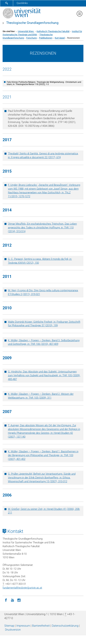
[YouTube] (12, 600)
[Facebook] (6, 600)
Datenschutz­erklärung (65, 626)
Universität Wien (26, 31)
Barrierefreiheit (41, 626)
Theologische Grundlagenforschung (32, 23)
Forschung (31, 38)
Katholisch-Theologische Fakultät (53, 31)
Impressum (23, 626)
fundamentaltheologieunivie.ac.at (22, 588)
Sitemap (9, 626)
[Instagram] (19, 600)
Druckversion (13, 630)
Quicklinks (22, 3)
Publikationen (46, 38)
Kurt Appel (60, 38)
